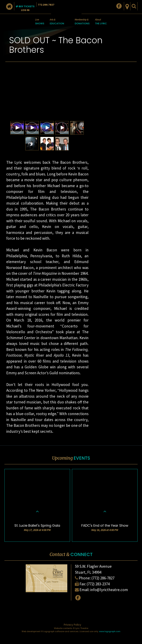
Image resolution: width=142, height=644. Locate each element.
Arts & (57, 22)
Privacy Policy (72, 625)
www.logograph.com (110, 631)
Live (40, 22)
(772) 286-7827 (103, 578)
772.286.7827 (46, 5)
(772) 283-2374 (98, 584)
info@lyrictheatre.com (109, 590)
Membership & (82, 22)
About (101, 22)
